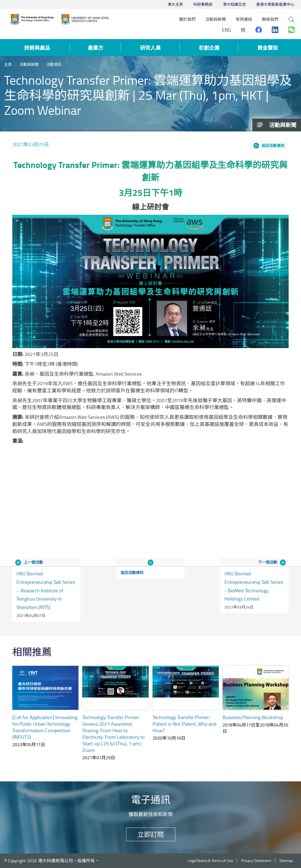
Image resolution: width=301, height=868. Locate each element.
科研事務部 (203, 4)
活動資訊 (54, 64)
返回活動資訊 (273, 145)
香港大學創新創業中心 (275, 4)
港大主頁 (175, 4)
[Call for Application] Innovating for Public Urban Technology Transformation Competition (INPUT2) (45, 727)
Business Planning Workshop (253, 717)
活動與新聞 (29, 64)
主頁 (8, 64)
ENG (227, 30)
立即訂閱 (151, 834)
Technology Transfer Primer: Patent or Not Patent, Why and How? (185, 724)
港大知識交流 (234, 4)
